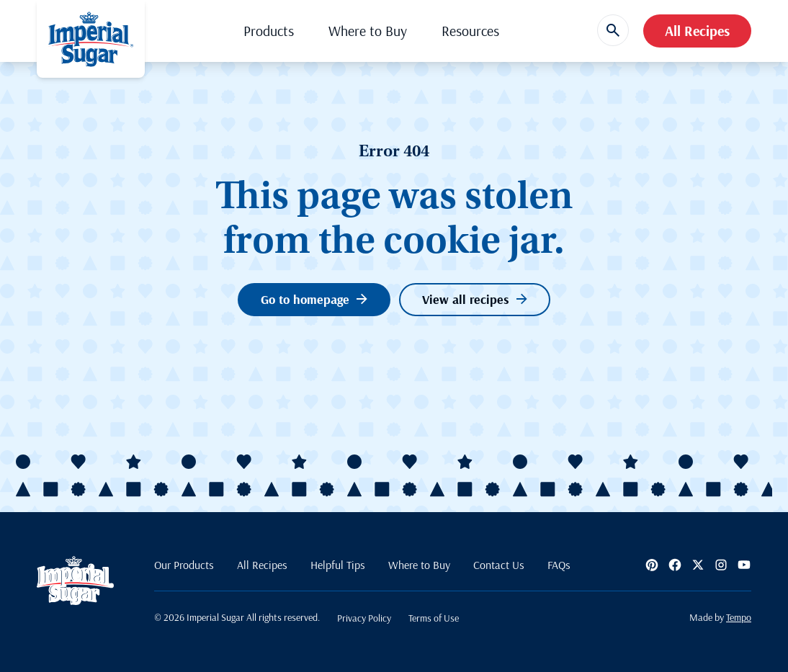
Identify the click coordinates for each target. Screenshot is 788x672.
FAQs (559, 565)
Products (269, 31)
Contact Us (499, 565)
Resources (470, 31)
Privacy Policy (364, 618)
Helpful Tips (338, 565)
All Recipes (697, 31)
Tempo (739, 617)
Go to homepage (314, 299)
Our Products (184, 565)
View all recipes (475, 299)
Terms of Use (434, 618)
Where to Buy (368, 31)
